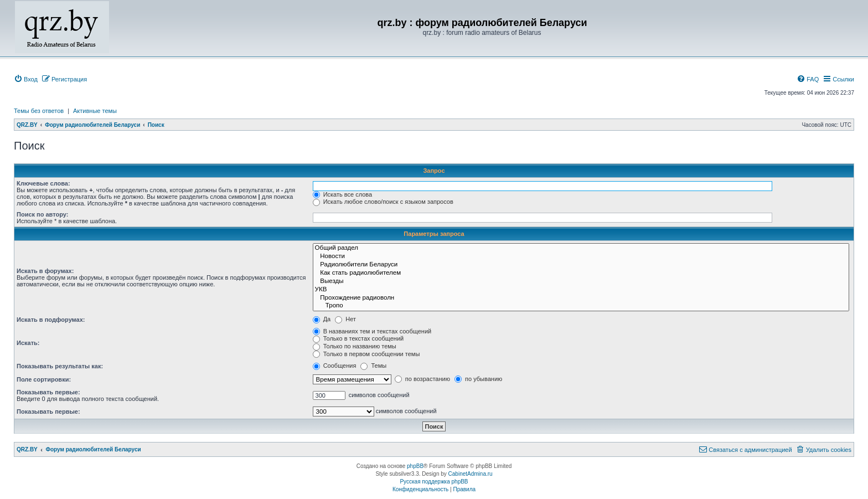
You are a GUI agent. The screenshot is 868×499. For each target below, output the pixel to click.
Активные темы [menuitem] (95, 111)
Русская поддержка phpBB (434, 482)
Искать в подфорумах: (51, 320)
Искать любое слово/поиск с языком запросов (383, 202)
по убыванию (478, 379)
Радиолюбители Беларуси (581, 265)
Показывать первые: (48, 392)
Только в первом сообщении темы (366, 354)
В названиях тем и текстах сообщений (372, 331)
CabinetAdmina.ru (471, 474)
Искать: (28, 343)
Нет (345, 319)
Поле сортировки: (44, 379)
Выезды (581, 282)
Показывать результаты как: (60, 366)
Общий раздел (581, 248)
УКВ (581, 290)
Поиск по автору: (42, 214)
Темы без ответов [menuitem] (39, 111)
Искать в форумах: (45, 271)
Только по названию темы (355, 346)
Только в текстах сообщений (358, 338)
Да (322, 319)
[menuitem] (26, 79)
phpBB (415, 466)
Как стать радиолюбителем (581, 273)
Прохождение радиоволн (581, 298)
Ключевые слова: (43, 183)
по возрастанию (422, 379)
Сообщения (335, 366)
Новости (581, 257)
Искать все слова (343, 194)
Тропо (581, 306)
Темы (373, 366)
